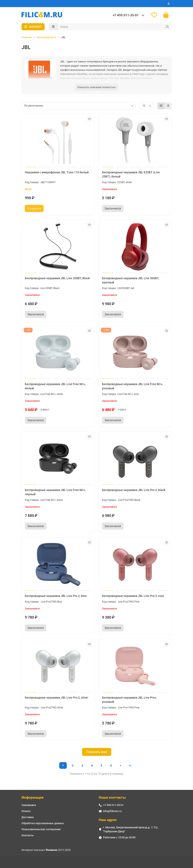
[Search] (115, 27)
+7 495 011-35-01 (126, 15)
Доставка (28, 817)
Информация (33, 797)
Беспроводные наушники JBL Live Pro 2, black (134, 490)
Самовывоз (29, 805)
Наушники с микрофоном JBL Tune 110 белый (57, 173)
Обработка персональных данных (43, 823)
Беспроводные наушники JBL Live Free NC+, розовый (132, 387)
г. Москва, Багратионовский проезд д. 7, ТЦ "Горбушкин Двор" (130, 829)
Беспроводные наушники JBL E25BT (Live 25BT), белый (131, 175)
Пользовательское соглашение (41, 829)
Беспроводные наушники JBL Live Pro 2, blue (56, 596)
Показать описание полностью (96, 88)
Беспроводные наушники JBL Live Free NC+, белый (55, 387)
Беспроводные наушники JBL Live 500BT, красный (131, 281)
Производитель (46, 38)
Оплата (26, 811)
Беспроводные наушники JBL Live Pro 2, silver (57, 698)
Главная (27, 38)
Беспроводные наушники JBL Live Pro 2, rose (133, 596)
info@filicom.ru (112, 811)
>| (130, 766)
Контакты (28, 835)
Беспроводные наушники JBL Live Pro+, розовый (129, 700)
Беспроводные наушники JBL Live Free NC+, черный (55, 492)
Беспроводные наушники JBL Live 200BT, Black (57, 279)
